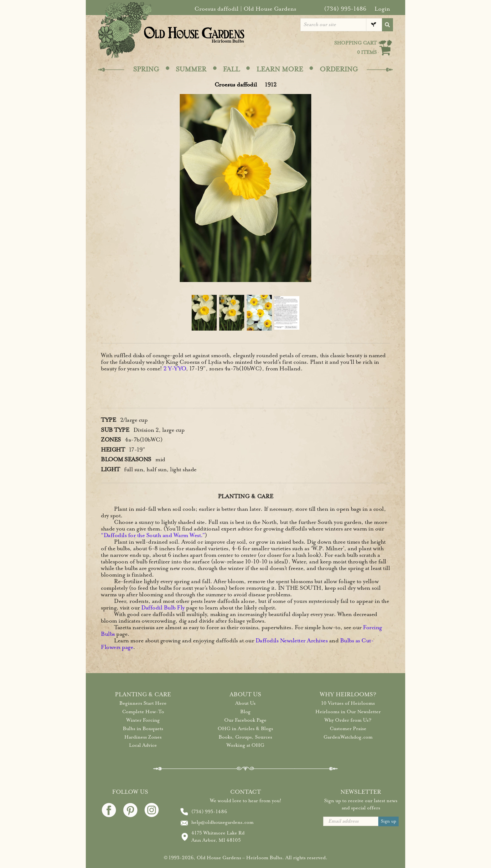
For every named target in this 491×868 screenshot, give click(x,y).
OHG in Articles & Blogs (245, 729)
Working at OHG (245, 745)
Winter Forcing (143, 720)
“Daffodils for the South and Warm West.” (153, 535)
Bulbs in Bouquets (143, 729)
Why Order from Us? (348, 720)
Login (382, 9)
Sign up (388, 821)
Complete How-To (143, 712)
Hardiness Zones (143, 737)
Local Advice (143, 745)
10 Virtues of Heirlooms (348, 703)
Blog (245, 712)
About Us (245, 703)
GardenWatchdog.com (348, 737)
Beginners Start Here (143, 703)
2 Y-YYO (175, 369)
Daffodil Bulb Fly (163, 608)
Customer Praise (348, 729)
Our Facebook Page (245, 720)
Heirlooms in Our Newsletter (348, 712)
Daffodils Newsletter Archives (292, 641)
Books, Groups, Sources (245, 737)
